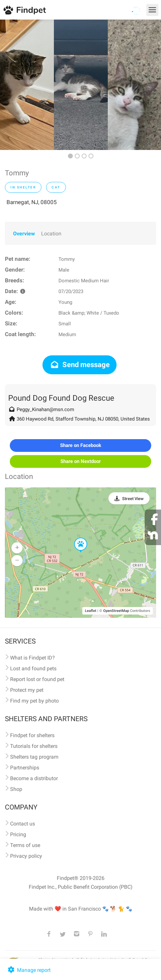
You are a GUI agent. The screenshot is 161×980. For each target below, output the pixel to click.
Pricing (18, 834)
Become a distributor (34, 778)
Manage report (29, 970)
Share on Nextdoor (80, 461)
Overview (24, 234)
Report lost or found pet (37, 679)
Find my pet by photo (34, 701)
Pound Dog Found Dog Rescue (61, 398)
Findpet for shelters (32, 735)
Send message (80, 365)
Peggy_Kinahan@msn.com (45, 409)
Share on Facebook (81, 445)
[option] (27, 85)
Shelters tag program (34, 757)
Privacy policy (26, 856)
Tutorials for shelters (34, 746)
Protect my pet (27, 690)
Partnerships (25, 768)
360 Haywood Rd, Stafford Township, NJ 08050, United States (83, 419)
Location (51, 234)
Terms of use (25, 845)
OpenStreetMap (116, 611)
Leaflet (91, 611)
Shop (16, 789)
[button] (76, 538)
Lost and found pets (33, 668)
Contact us (23, 824)
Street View (133, 499)
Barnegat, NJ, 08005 (32, 202)
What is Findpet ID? (32, 658)
